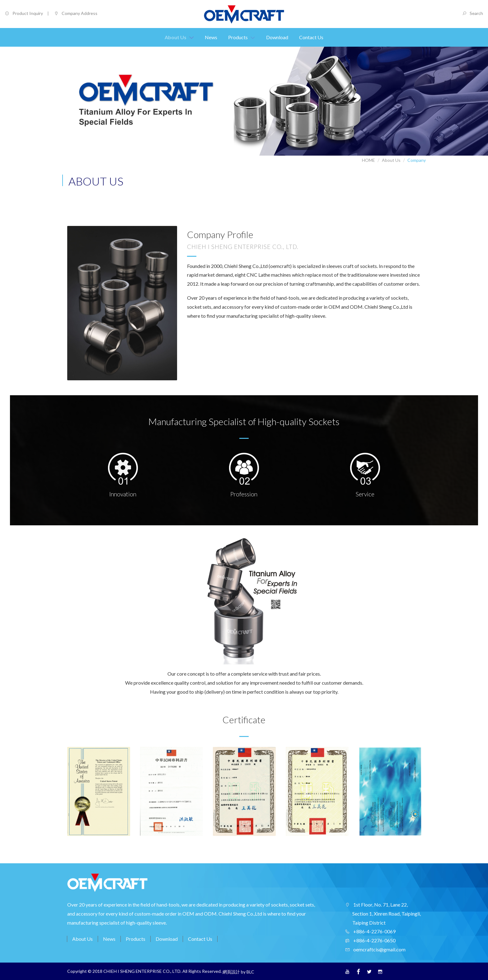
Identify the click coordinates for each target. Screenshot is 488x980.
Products (136, 939)
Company (417, 160)
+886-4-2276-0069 (374, 931)
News (109, 939)
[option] (99, 794)
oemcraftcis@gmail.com (379, 949)
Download (167, 939)
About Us (391, 160)
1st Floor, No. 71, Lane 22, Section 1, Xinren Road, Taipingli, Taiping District (387, 914)
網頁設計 (231, 972)
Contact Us (200, 939)
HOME (368, 160)
